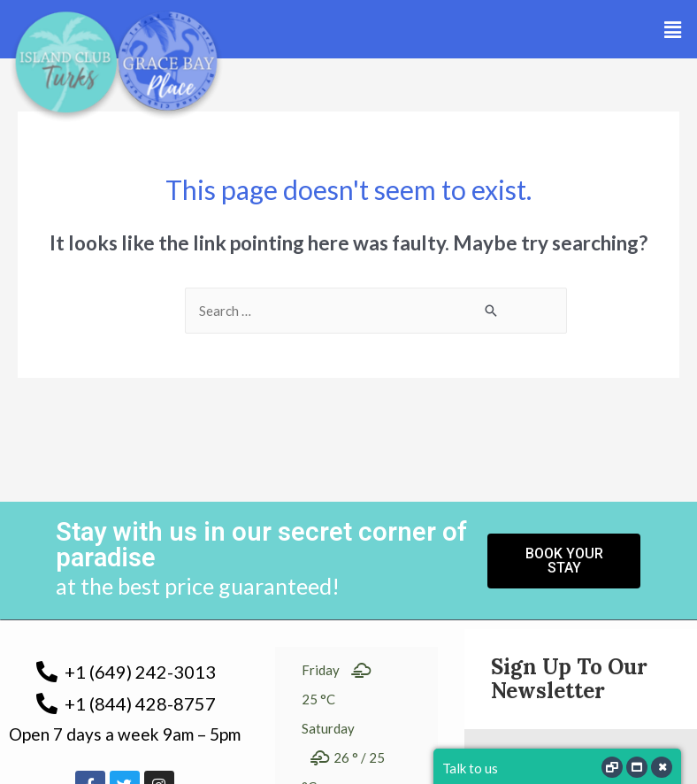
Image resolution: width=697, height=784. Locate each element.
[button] (673, 30)
